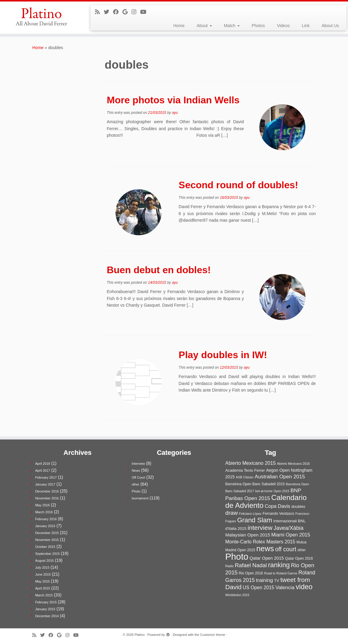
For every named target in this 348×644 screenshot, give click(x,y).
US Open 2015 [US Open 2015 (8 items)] (259, 588)
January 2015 (45, 609)
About (204, 26)
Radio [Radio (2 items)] (229, 566)
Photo (136, 491)
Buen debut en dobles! (159, 270)
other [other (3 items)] (301, 550)
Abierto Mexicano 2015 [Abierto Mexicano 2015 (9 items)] (250, 463)
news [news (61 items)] (265, 549)
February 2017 (46, 477)
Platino (140, 635)
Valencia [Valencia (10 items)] (285, 588)
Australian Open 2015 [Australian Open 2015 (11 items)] (280, 477)
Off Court (138, 477)
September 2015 (47, 554)
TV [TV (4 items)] (277, 581)
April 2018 (43, 464)
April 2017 (43, 470)
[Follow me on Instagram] (136, 12)
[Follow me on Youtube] (145, 12)
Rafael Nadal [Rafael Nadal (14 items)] (251, 565)
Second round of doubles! (238, 185)
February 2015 (46, 602)
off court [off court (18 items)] (286, 549)
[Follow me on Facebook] (118, 12)
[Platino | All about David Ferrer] (41, 17)
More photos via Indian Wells (173, 100)
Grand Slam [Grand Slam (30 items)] (255, 520)
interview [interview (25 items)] (260, 528)
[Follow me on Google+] (127, 12)
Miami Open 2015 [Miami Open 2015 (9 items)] (291, 535)
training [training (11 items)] (265, 580)
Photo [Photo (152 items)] (237, 556)
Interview (138, 464)
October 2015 (45, 547)
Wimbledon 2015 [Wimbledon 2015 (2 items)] (237, 595)
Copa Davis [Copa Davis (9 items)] (278, 506)
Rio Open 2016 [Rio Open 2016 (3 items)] (251, 573)
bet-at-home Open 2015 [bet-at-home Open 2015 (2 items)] (272, 491)
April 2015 (43, 588)
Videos (283, 26)
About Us (330, 26)
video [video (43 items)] (304, 587)
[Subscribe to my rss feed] (99, 12)
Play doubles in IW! (223, 355)
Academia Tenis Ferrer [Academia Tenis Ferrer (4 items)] (245, 470)
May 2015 (43, 581)
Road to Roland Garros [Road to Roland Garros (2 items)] (281, 573)
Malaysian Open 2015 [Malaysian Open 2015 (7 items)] (248, 535)
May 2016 (43, 505)
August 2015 (45, 561)
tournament (140, 498)
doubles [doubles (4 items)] (298, 506)
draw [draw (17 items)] (232, 513)
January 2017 (45, 484)
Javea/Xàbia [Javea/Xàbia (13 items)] (288, 528)
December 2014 (47, 616)
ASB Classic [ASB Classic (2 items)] (245, 477)
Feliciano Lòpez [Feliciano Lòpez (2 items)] (250, 514)
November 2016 (47, 498)
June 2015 (43, 574)
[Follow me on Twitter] (108, 12)
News (136, 470)
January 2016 (45, 526)
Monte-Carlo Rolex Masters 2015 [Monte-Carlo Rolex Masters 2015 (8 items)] (260, 542)
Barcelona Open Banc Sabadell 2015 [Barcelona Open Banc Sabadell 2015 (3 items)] (255, 484)
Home (179, 26)
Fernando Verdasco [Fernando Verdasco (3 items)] (278, 514)
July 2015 (42, 567)
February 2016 (46, 519)
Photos (258, 26)
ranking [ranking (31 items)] (279, 565)
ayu (175, 113)
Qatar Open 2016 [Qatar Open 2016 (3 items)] (299, 558)
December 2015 (47, 533)
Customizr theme (213, 635)
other (136, 484)
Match (232, 26)
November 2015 (47, 540)
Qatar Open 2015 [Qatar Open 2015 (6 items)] (267, 558)
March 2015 (44, 595)
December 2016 (47, 491)
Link (306, 26)
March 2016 (44, 512)
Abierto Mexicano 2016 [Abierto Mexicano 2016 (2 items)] (293, 464)
